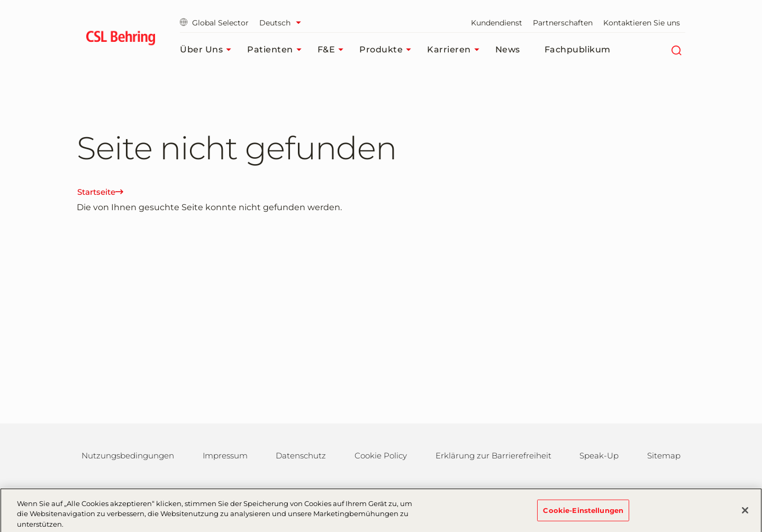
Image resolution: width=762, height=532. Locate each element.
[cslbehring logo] (120, 40)
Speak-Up (599, 456)
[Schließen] (745, 513)
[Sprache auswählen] (283, 23)
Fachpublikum (578, 49)
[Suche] (676, 50)
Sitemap (664, 456)
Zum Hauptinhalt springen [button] (0, 0)
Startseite (100, 192)
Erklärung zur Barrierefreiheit (493, 456)
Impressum (225, 456)
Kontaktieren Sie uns (642, 23)
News (508, 49)
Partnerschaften (563, 23)
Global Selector (214, 23)
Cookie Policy (381, 456)
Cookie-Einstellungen (583, 513)
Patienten (277, 50)
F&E (333, 50)
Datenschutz (301, 456)
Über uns (208, 50)
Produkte (388, 50)
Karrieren (456, 50)
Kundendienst (497, 23)
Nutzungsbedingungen (128, 456)
